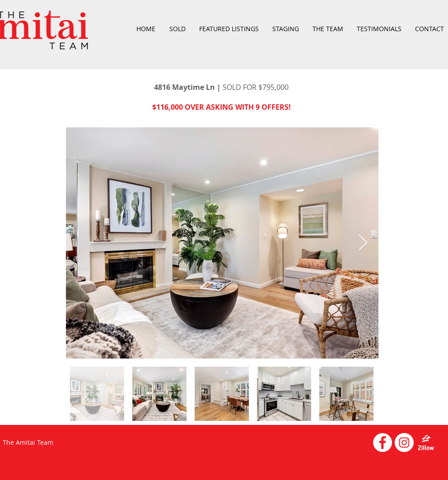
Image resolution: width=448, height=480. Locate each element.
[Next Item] (363, 243)
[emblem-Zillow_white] (426, 443)
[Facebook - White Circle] (383, 443)
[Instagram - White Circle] (404, 443)
